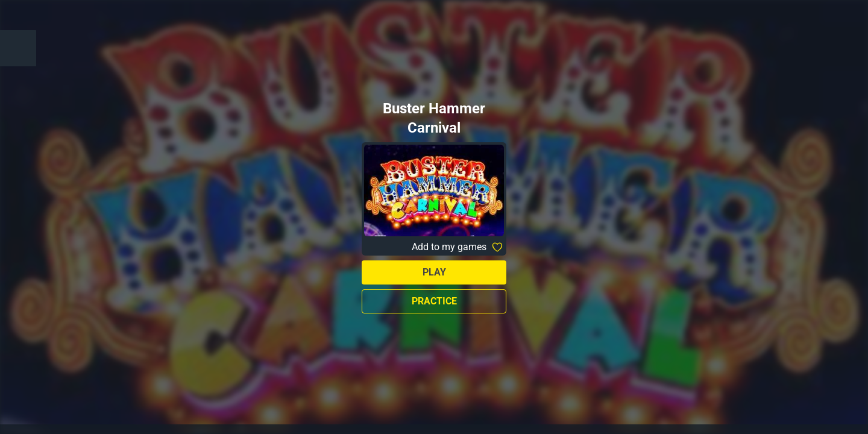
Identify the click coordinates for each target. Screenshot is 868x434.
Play (434, 272)
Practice (434, 301)
